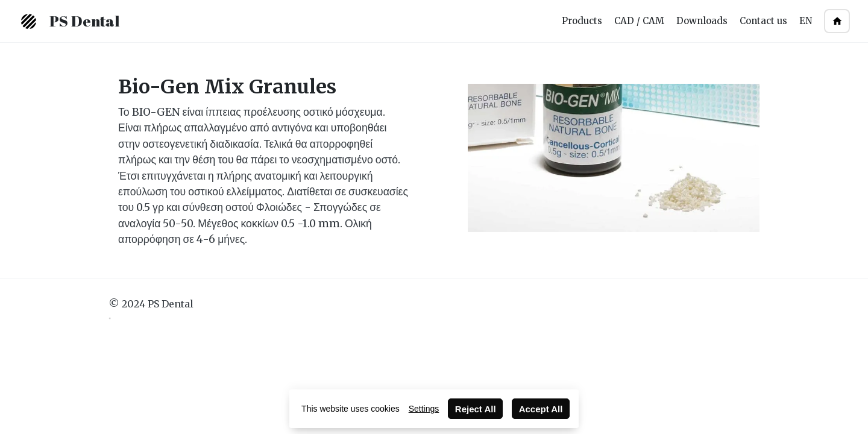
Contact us (763, 21)
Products (582, 21)
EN (806, 21)
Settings (424, 409)
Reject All (476, 409)
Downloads (702, 21)
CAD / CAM (639, 21)
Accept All (541, 409)
